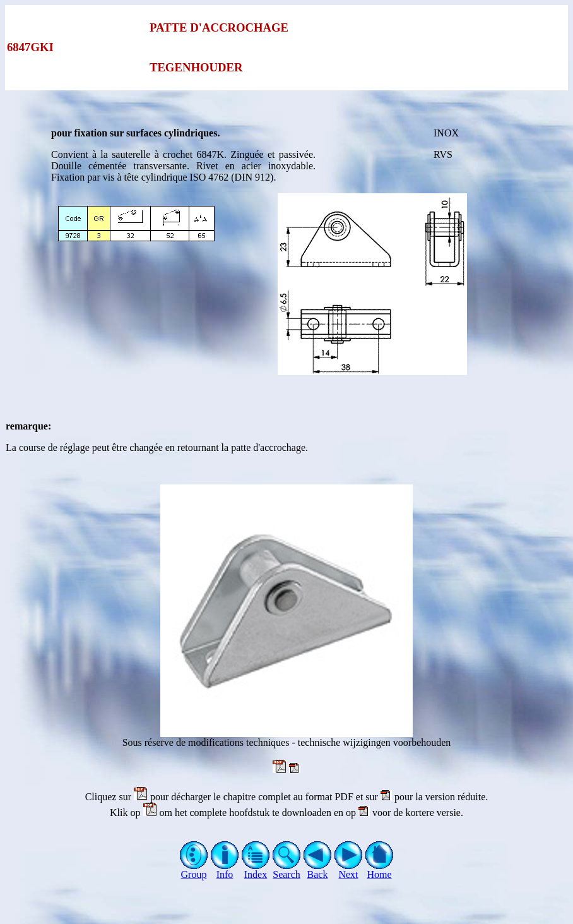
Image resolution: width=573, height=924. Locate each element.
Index (256, 870)
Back (318, 870)
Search (287, 870)
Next (349, 870)
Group (194, 870)
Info (225, 870)
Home (380, 870)
